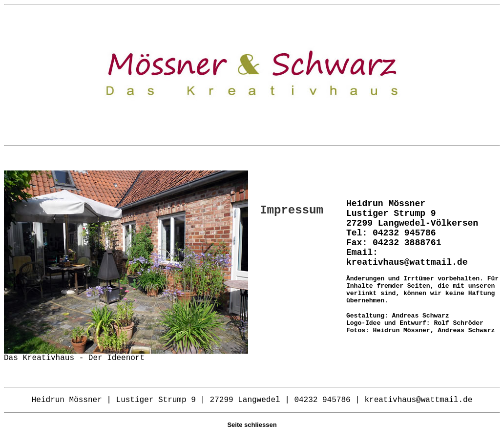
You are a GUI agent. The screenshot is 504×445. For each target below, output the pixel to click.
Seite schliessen (252, 425)
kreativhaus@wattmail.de (407, 262)
